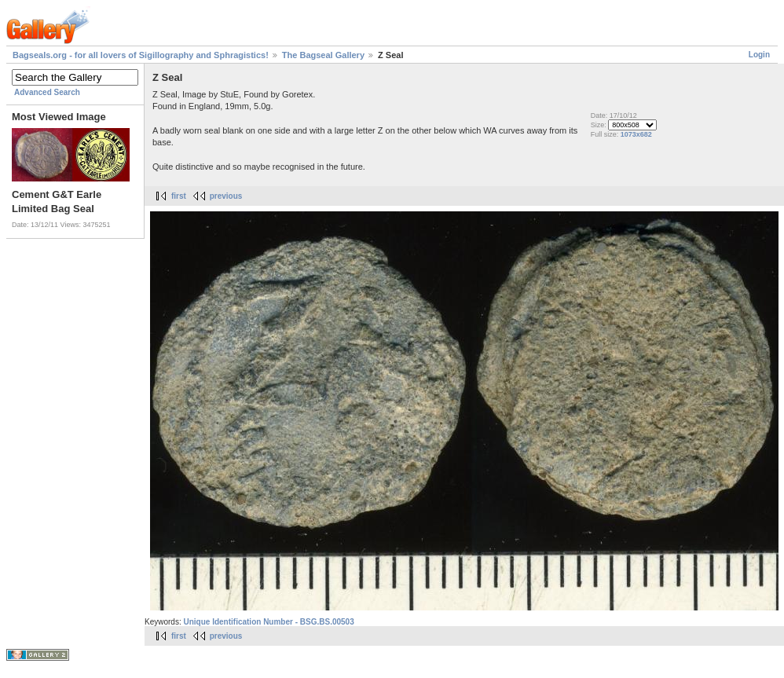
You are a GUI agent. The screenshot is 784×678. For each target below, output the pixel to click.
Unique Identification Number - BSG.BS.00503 (268, 622)
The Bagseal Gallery (323, 55)
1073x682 (636, 134)
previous (226, 196)
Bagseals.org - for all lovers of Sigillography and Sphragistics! (141, 55)
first (179, 196)
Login (759, 55)
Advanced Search (47, 92)
